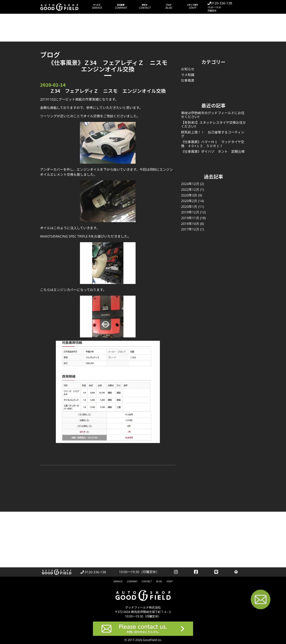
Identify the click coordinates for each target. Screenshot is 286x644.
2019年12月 (190, 212)
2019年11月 (190, 218)
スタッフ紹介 (193, 6)
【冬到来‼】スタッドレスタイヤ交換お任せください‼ (213, 125)
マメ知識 (188, 75)
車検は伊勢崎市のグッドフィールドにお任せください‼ (213, 115)
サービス (97, 6)
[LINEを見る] (216, 572)
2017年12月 (190, 229)
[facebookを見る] (196, 572)
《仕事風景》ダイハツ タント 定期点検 (213, 151)
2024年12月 (190, 184)
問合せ (145, 6)
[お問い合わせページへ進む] (261, 600)
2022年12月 (190, 189)
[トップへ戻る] (236, 572)
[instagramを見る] (176, 572)
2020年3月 (189, 195)
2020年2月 (189, 201)
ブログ (169, 6)
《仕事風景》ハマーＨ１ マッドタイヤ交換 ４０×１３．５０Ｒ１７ (213, 144)
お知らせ (188, 69)
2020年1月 (189, 207)
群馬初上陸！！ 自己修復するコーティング (213, 134)
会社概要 (121, 6)
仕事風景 (188, 80)
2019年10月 (190, 224)
